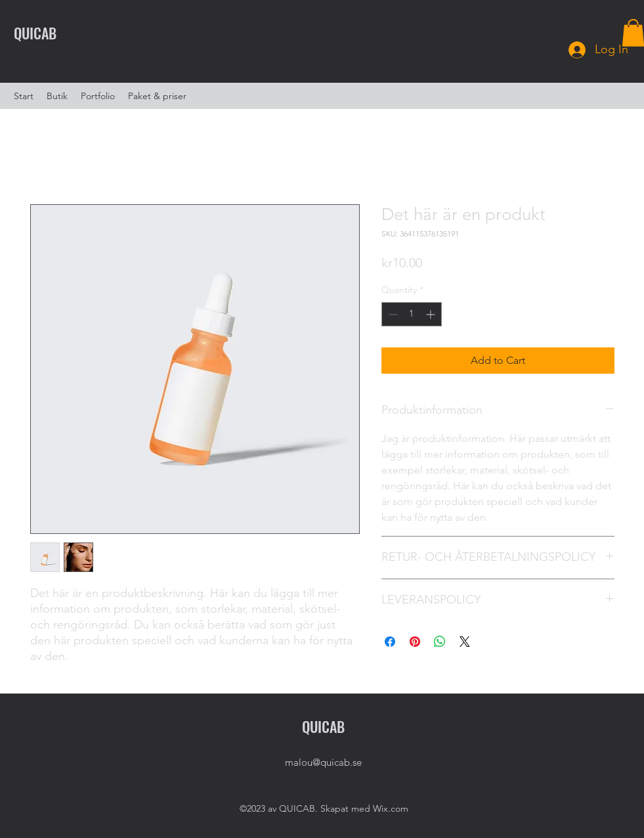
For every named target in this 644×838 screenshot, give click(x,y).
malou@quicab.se (323, 762)
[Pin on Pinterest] (415, 642)
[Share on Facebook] (390, 642)
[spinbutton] (412, 314)
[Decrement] (392, 314)
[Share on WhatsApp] (440, 642)
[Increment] (432, 314)
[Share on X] (465, 642)
